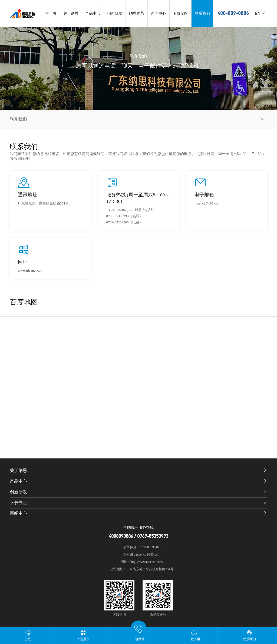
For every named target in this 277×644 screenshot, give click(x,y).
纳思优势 (137, 13)
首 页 (51, 13)
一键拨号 (139, 634)
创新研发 (115, 13)
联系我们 (202, 13)
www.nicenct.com (31, 270)
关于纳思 (71, 13)
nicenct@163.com (207, 203)
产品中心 (93, 13)
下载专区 (180, 13)
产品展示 (83, 635)
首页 (28, 635)
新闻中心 (159, 13)
